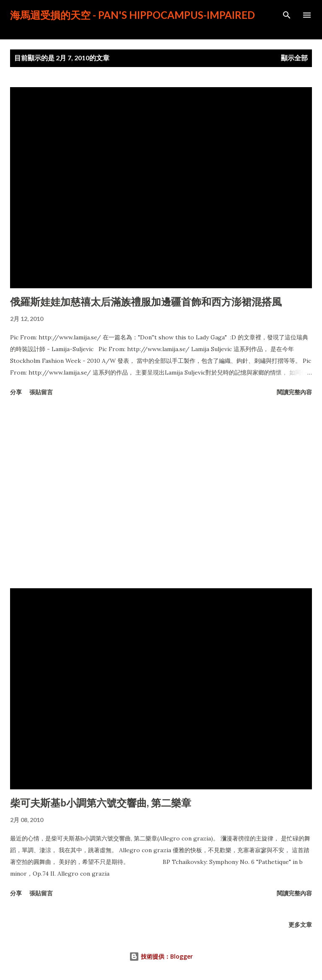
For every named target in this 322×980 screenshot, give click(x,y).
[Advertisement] (161, 494)
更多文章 (300, 924)
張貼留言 (41, 392)
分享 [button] (16, 392)
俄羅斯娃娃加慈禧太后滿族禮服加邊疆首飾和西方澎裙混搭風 (146, 301)
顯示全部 (294, 58)
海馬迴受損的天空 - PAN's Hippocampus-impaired (132, 15)
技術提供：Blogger (161, 956)
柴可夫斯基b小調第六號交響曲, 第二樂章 (101, 803)
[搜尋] (287, 15)
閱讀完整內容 (294, 392)
